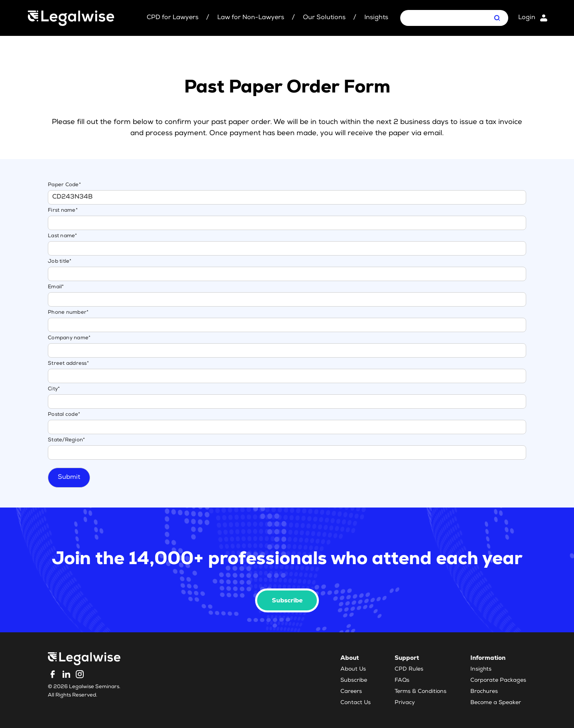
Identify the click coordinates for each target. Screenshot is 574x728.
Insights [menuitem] (481, 669)
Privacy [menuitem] (405, 703)
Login (527, 18)
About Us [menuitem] (353, 669)
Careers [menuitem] (351, 692)
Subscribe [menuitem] (354, 681)
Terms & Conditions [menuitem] (421, 692)
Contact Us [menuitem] (356, 703)
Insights (376, 18)
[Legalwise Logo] (71, 18)
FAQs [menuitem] (402, 681)
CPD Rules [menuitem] (409, 669)
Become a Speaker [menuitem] (496, 703)
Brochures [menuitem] (484, 692)
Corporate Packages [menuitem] (498, 681)
